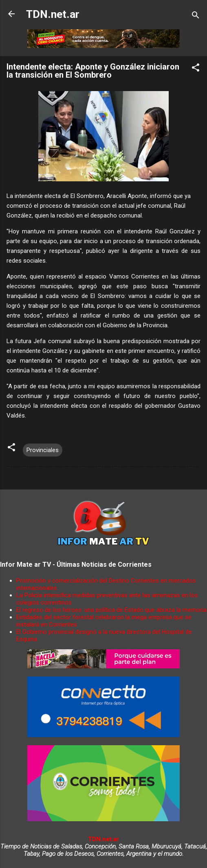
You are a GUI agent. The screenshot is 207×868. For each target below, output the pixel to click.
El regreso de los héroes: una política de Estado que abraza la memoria (111, 610)
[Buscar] (196, 16)
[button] (196, 69)
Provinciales (43, 450)
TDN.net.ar (53, 14)
